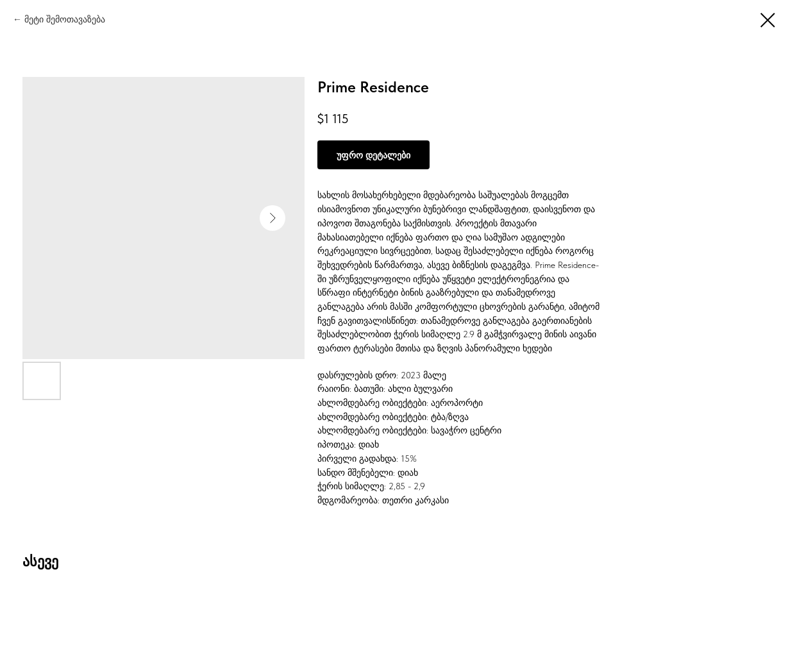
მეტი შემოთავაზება (65, 19)
